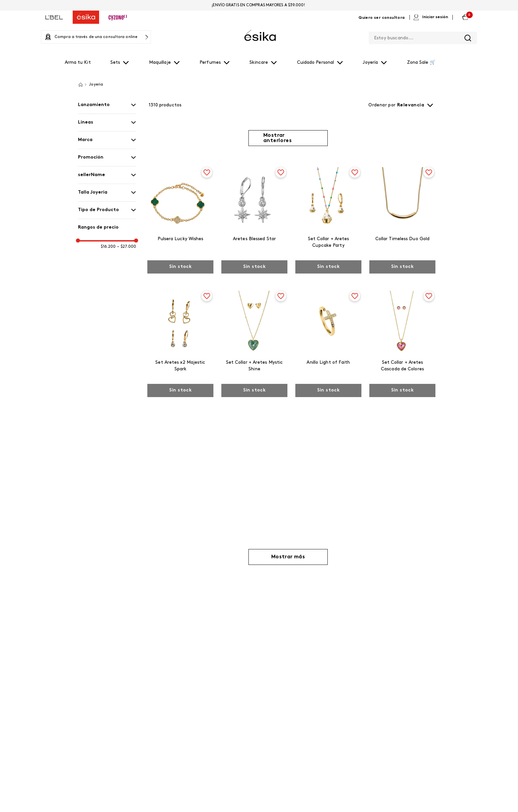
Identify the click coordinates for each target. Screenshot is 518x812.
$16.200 (108, 247)
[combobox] (423, 37)
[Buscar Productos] (468, 38)
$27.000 (127, 247)
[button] (107, 105)
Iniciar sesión (435, 17)
